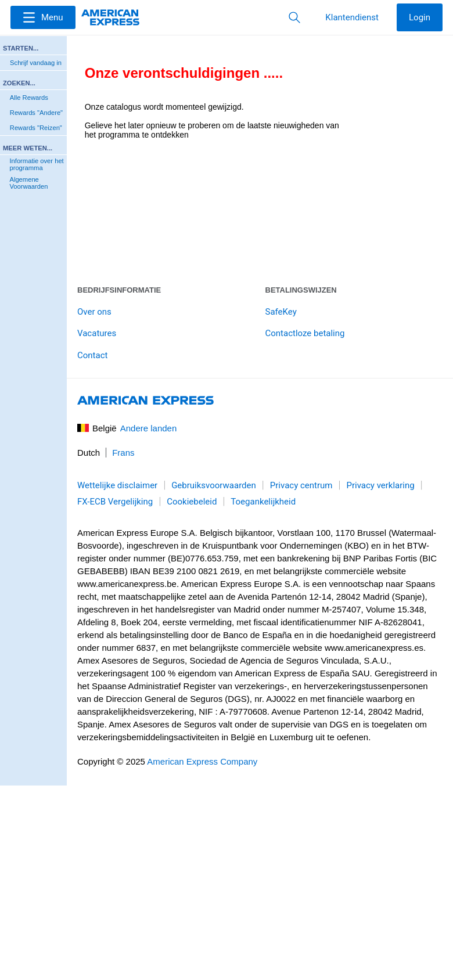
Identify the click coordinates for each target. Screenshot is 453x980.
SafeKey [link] (281, 312)
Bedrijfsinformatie (119, 290)
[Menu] (43, 17)
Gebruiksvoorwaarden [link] (214, 485)
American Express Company (202, 761)
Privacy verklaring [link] (380, 485)
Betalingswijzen (301, 290)
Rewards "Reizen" (36, 128)
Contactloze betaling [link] (305, 333)
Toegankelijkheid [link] (263, 502)
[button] (43, 17)
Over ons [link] (94, 312)
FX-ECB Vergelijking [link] (115, 502)
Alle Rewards (29, 98)
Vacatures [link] (97, 333)
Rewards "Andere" (36, 113)
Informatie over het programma (36, 164)
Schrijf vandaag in (36, 63)
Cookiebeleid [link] (192, 502)
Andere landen (149, 428)
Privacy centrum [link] (301, 485)
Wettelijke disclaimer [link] (117, 485)
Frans (123, 453)
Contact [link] (92, 355)
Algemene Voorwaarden (28, 183)
